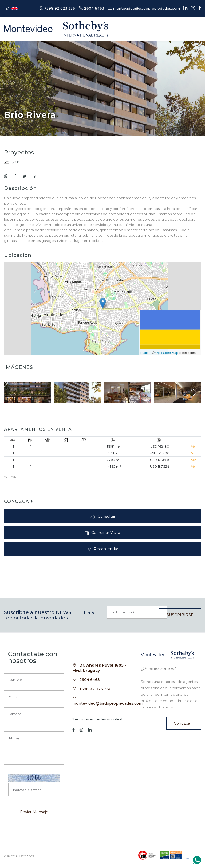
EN (12, 8)
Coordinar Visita (102, 533)
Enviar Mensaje (34, 812)
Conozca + (184, 723)
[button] (103, 303)
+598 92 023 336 (95, 689)
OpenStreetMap (167, 353)
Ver (194, 446)
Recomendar (103, 549)
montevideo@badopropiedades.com (107, 703)
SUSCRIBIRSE (180, 615)
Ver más (10, 477)
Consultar (102, 516)
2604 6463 (90, 680)
